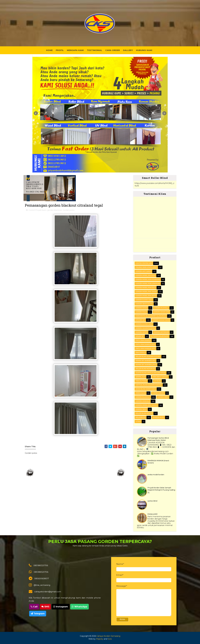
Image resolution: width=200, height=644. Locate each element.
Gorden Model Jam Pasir (146, 275)
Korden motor (142, 332)
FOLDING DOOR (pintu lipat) (147, 267)
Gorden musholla (161, 308)
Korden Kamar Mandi (161, 320)
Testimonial (95, 50)
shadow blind (159, 417)
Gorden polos (69, 210)
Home (49, 50)
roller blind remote (144, 413)
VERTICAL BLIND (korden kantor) (149, 385)
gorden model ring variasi (147, 405)
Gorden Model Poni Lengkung (148, 283)
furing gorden (158, 393)
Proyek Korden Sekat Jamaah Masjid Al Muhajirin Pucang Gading (161, 489)
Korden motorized (161, 332)
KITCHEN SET (141, 320)
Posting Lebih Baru (30, 473)
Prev (36, 113)
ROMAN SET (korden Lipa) (146, 361)
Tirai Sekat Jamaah (160, 377)
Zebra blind (141, 393)
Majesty (100, 639)
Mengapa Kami (75, 50)
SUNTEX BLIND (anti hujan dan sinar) (151, 373)
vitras (138, 421)
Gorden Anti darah (144, 271)
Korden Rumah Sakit (144, 324)
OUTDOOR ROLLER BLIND (160, 336)
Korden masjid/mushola (146, 328)
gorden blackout (55, 210)
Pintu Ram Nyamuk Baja (146, 344)
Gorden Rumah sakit (144, 300)
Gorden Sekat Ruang (144, 304)
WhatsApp (79, 607)
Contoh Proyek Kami (37, 210)
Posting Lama (121, 473)
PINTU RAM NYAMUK (143, 340)
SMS (45, 607)
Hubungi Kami (144, 50)
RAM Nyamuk (141, 352)
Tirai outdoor (141, 381)
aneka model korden (156, 475)
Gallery (128, 50)
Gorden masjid (142, 308)
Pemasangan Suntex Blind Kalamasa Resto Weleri (158, 439)
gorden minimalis (143, 401)
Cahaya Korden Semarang (108, 636)
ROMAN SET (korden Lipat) (146, 365)
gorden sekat (141, 409)
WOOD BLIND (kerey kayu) (146, 389)
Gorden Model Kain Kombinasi (148, 279)
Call (34, 607)
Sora (110, 639)
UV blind (158, 381)
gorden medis (163, 397)
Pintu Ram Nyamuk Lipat (146, 348)
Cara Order (113, 50)
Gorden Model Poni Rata (146, 288)
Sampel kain (141, 377)
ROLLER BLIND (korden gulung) (148, 356)
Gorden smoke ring (162, 312)
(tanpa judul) (152, 514)
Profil (60, 50)
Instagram (61, 607)
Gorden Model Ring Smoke (146, 292)
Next (164, 113)
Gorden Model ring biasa (146, 296)
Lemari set (140, 336)
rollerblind (141, 417)
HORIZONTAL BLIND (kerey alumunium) (151, 316)
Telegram (38, 614)
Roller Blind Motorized (146, 369)
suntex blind (152, 501)
